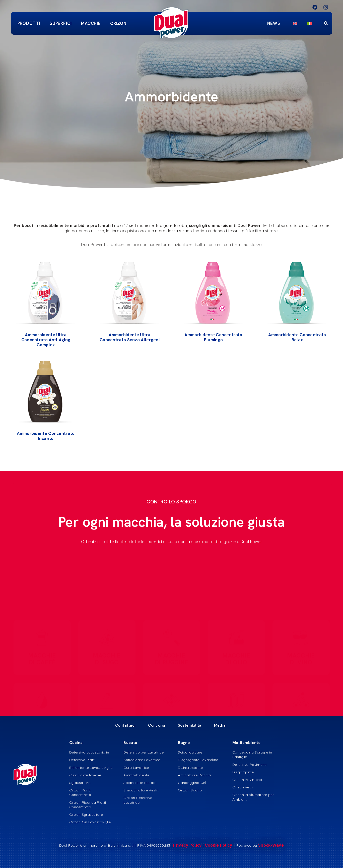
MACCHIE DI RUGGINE (172, 655)
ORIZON (118, 23)
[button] (326, 23)
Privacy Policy (187, 845)
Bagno (184, 743)
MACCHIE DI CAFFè (42, 655)
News (275, 23)
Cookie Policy (219, 845)
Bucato (130, 743)
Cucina (76, 743)
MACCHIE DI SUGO (107, 655)
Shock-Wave (271, 845)
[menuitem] (295, 23)
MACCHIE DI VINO (301, 655)
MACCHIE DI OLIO (236, 655)
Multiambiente (246, 743)
